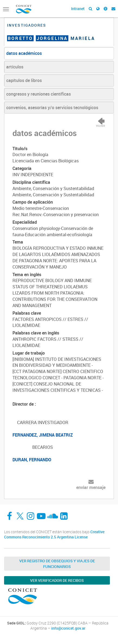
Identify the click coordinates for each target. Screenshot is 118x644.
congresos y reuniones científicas (39, 94)
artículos (15, 67)
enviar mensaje (91, 487)
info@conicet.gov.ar (68, 628)
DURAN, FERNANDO (32, 460)
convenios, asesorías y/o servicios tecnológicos (52, 108)
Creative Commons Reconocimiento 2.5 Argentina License (54, 534)
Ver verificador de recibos (57, 580)
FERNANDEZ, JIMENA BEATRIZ (43, 435)
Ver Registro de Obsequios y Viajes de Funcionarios (57, 564)
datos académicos (24, 53)
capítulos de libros (24, 80)
